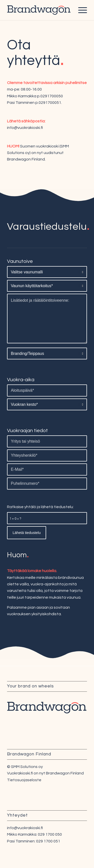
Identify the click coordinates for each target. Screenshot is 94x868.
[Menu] (80, 10)
